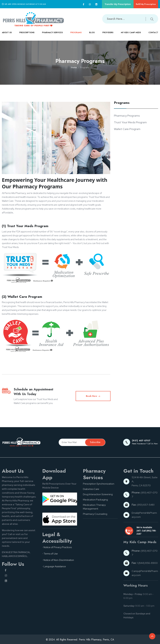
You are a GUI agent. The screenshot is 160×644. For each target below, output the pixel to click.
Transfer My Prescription (118, 4)
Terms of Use (51, 554)
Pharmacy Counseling (95, 514)
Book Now (93, 396)
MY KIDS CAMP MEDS (131, 35)
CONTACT (153, 35)
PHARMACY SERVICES (52, 35)
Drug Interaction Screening (98, 494)
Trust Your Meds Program (130, 122)
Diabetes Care (91, 489)
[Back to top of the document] (152, 636)
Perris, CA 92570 (141, 485)
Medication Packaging (95, 500)
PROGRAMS (76, 35)
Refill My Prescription (146, 4)
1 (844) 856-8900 (145, 563)
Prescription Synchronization (99, 484)
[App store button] (60, 519)
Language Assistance (55, 566)
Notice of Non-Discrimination (59, 560)
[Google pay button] (60, 499)
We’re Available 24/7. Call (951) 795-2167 (146, 531)
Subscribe (95, 442)
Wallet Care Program (127, 129)
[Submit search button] (152, 19)
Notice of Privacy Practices (58, 547)
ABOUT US (7, 35)
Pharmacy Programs (127, 116)
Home (74, 67)
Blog (92, 33)
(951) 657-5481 (143, 505)
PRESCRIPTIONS (27, 35)
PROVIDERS (108, 35)
